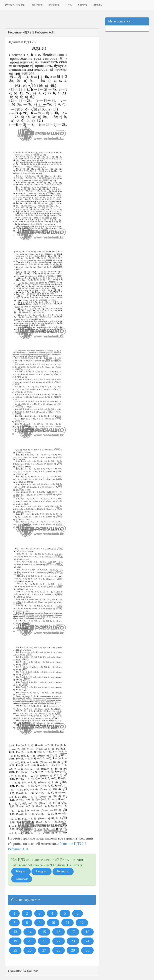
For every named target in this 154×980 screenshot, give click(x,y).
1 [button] (14, 913)
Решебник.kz (15, 5)
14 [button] (30, 932)
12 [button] (82, 923)
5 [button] (65, 913)
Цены (69, 5)
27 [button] (44, 950)
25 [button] (15, 950)
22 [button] (59, 941)
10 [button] (53, 923)
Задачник (54, 5)
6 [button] (78, 913)
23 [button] (73, 941)
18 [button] (87, 932)
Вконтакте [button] (63, 871)
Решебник (36, 5)
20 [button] (30, 941)
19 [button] (15, 941)
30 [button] (87, 950)
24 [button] (87, 941)
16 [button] (59, 932)
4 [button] (52, 913)
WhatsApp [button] (22, 879)
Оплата (83, 5)
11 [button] (67, 923)
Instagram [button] (42, 871)
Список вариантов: (26, 900)
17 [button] (73, 932)
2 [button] (27, 913)
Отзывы (98, 5)
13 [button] (15, 932)
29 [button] (73, 950)
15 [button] (44, 932)
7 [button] (14, 923)
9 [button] (40, 923)
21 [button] (44, 941)
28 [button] (59, 950)
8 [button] (27, 923)
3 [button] (40, 913)
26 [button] (30, 950)
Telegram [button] (21, 871)
